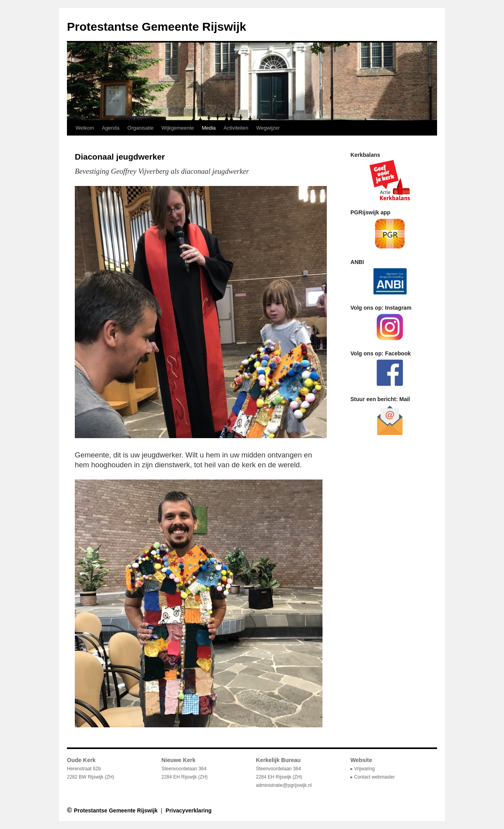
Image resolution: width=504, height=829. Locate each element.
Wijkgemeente (178, 128)
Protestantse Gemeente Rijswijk (157, 27)
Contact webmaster (374, 777)
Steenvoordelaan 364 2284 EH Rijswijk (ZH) (279, 769)
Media (208, 128)
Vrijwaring (364, 769)
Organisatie (141, 128)
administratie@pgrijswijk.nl (284, 785)
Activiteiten (236, 128)
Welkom (85, 128)
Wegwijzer (268, 128)
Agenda (111, 128)
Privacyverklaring (189, 810)
